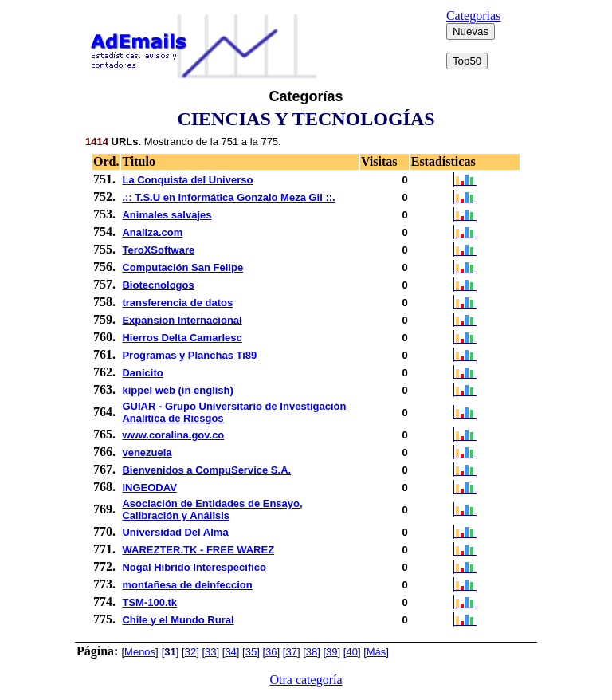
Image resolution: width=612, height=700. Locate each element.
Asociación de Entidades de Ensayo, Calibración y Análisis (212, 509)
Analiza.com (152, 232)
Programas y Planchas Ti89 (189, 355)
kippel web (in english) (177, 390)
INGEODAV (149, 488)
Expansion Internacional (182, 320)
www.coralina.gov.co (173, 435)
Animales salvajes (167, 215)
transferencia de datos (177, 303)
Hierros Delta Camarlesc (182, 338)
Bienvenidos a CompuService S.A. (206, 470)
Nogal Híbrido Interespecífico (194, 567)
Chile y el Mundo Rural (178, 620)
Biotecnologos (158, 285)
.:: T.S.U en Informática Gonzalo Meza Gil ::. (228, 197)
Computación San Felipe (182, 267)
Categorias (473, 16)
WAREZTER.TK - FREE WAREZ (198, 550)
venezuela (147, 452)
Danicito (142, 373)
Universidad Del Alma (175, 532)
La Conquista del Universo (187, 180)
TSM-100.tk (149, 602)
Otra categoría (306, 680)
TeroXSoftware (158, 250)
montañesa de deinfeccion (187, 585)
